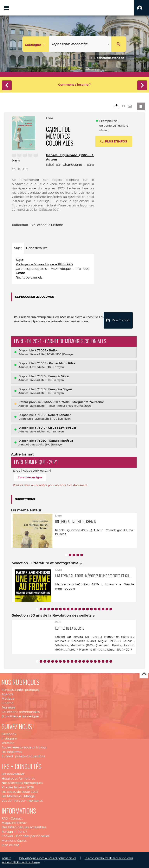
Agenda (7, 693)
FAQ (5, 818)
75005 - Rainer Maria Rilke (56, 363)
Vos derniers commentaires (22, 800)
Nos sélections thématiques (22, 782)
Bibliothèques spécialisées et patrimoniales (48, 857)
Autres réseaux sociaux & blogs (24, 747)
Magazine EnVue (14, 822)
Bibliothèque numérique (20, 716)
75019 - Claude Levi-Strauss (57, 427)
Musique (8, 698)
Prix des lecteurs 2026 (18, 787)
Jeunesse (8, 707)
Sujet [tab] (18, 248)
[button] (142, 8)
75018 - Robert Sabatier (54, 414)
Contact (17, 818)
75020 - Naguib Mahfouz (55, 440)
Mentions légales (14, 840)
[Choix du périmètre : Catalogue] (36, 44)
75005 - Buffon (48, 350)
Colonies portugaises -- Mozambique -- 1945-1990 (53, 269)
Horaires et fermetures (18, 778)
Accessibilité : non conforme (21, 862)
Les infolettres (12, 751)
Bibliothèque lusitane (47, 225)
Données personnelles (33, 836)
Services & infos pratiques (20, 689)
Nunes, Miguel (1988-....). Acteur (110, 640)
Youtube (8, 742)
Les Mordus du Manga (18, 796)
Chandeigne (72, 165)
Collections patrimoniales (21, 711)
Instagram (9, 738)
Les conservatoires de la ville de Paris (109, 857)
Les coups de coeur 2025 (20, 791)
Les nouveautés (13, 773)
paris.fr (6, 857)
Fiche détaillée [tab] (37, 248)
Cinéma (7, 702)
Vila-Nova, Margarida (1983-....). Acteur (82, 644)
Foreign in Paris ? (14, 831)
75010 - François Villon (53, 376)
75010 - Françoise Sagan (55, 388)
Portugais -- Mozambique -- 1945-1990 (44, 264)
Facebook (9, 733)
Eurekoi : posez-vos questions (23, 756)
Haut (144, 673)
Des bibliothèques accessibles (24, 827)
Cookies (7, 836)
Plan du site (10, 844)
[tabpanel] (53, 269)
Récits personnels (29, 277)
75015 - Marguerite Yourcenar (83, 401)
